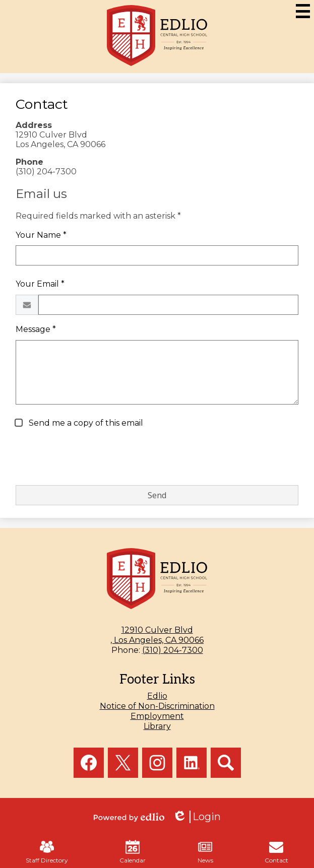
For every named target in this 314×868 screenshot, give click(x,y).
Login (197, 817)
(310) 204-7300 (173, 650)
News (205, 852)
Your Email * (40, 284)
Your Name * (41, 235)
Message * (36, 329)
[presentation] (92, 457)
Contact (276, 852)
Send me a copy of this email (85, 423)
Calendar (133, 852)
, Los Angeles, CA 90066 (157, 635)
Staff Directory (47, 852)
